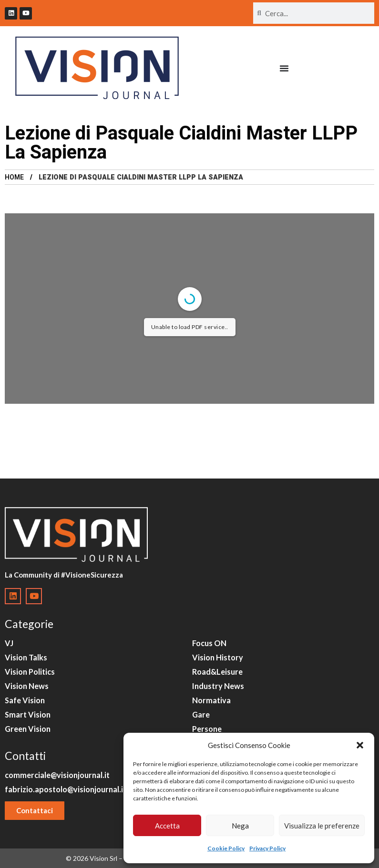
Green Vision (28, 729)
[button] (360, 745)
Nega (240, 826)
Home (14, 177)
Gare (201, 714)
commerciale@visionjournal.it (57, 775)
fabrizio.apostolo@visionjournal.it (66, 789)
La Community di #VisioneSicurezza (64, 575)
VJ (9, 643)
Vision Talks (26, 657)
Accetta (167, 826)
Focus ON (209, 643)
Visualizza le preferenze (322, 826)
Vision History (218, 657)
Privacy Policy (267, 848)
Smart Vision (28, 714)
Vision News (27, 686)
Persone (207, 729)
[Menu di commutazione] (284, 68)
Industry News (218, 686)
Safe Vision (25, 700)
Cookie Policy (226, 848)
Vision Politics (30, 672)
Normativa (211, 700)
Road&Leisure (217, 672)
